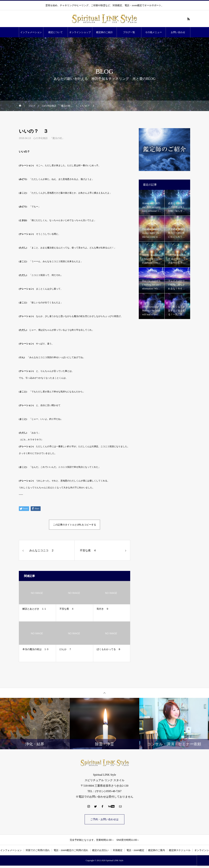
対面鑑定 (118, 851)
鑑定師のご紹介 (104, 32)
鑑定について (56, 32)
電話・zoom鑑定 (135, 851)
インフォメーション (31, 32)
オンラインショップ (80, 32)
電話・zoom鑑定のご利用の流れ (71, 851)
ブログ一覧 (129, 32)
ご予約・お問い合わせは (104, 820)
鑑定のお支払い (101, 851)
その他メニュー (153, 32)
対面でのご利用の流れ (38, 851)
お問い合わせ (178, 32)
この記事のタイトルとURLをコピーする (75, 525)
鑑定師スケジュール (180, 851)
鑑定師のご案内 (157, 851)
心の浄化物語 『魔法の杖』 (49, 138)
